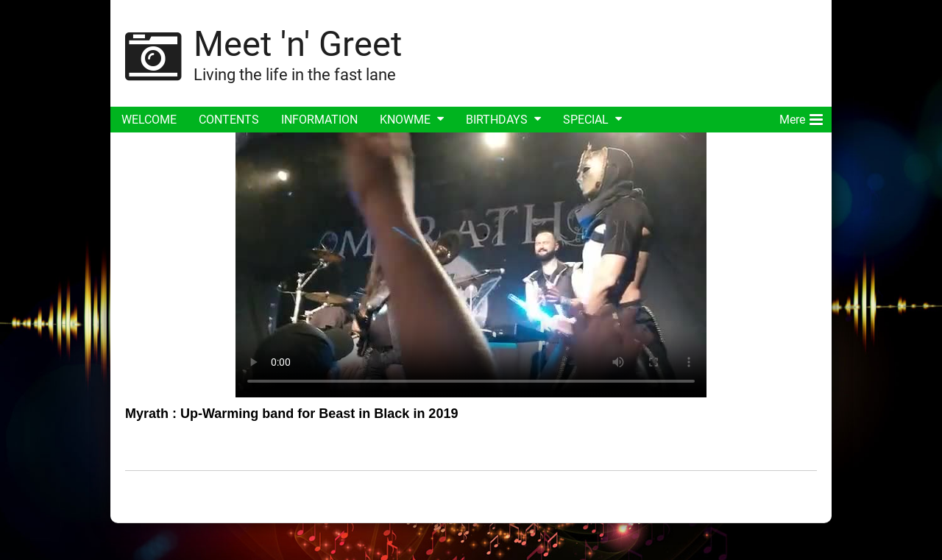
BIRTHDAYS (497, 120)
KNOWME (405, 120)
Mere (801, 117)
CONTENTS (229, 120)
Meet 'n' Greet (298, 44)
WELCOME (149, 120)
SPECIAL (586, 120)
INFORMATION (319, 120)
